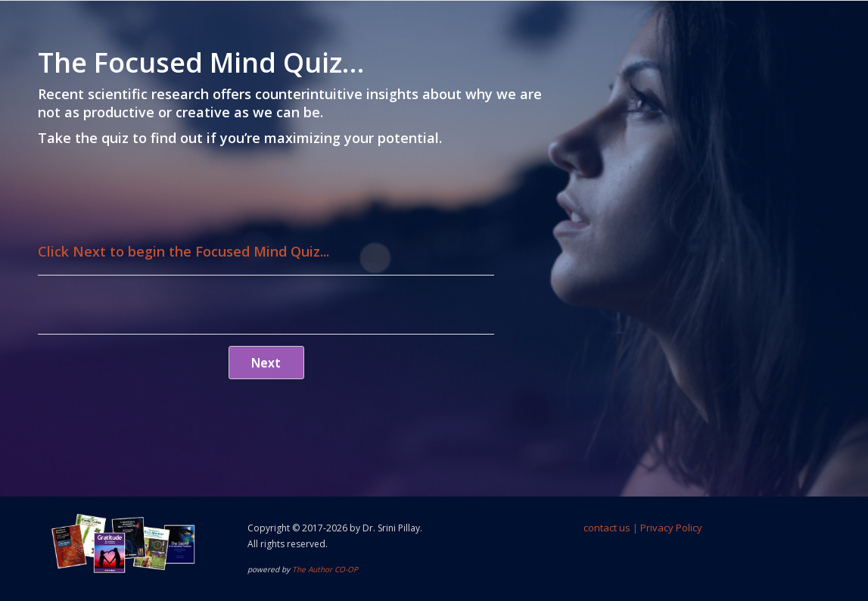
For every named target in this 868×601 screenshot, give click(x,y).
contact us (607, 528)
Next (266, 363)
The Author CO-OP (325, 569)
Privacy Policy (671, 528)
